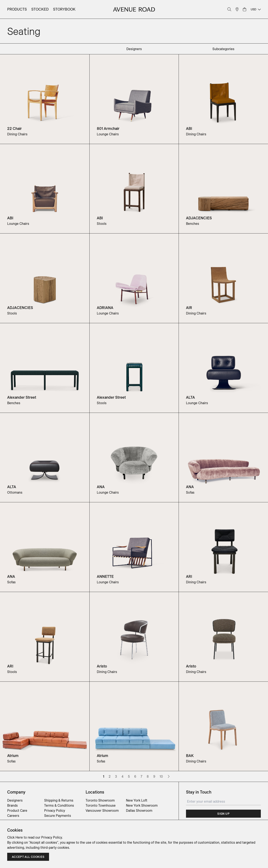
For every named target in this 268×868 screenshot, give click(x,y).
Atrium (13, 756)
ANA (101, 487)
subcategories (223, 49)
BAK (190, 756)
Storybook (64, 9)
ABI (189, 128)
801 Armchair (108, 128)
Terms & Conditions (59, 805)
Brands (12, 805)
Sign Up (223, 814)
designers (134, 49)
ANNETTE (105, 576)
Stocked (40, 9)
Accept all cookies (28, 857)
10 (161, 776)
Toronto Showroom (100, 800)
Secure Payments (58, 816)
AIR (189, 308)
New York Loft (137, 800)
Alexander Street (22, 397)
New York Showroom (142, 805)
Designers (15, 800)
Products (17, 9)
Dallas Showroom (139, 810)
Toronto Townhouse (101, 805)
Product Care (17, 810)
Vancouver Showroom (102, 810)
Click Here (15, 837)
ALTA (190, 397)
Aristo (102, 666)
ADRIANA (105, 308)
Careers (13, 816)
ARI (189, 576)
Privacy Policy (55, 810)
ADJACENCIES (199, 218)
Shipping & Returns (59, 800)
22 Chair (14, 128)
